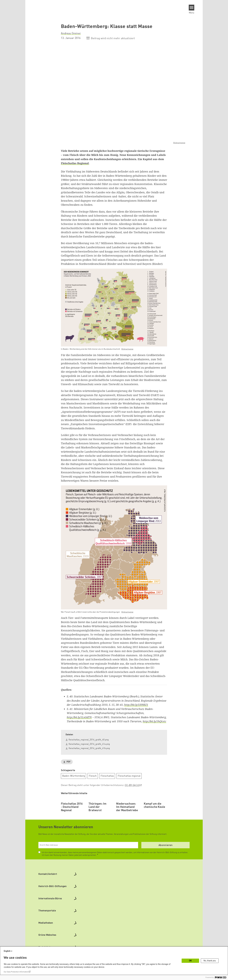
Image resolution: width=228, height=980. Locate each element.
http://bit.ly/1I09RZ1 (136, 705)
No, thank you (210, 961)
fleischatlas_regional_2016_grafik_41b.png (89, 748)
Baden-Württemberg (74, 776)
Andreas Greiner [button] (71, 34)
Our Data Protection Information (16, 972)
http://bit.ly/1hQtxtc (154, 721)
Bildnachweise (179, 143)
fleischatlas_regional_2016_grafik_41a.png (89, 744)
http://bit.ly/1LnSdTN (79, 717)
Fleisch (93, 776)
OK (190, 961)
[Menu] (192, 8)
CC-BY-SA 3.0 (132, 785)
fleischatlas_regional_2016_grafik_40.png (89, 740)
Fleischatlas (107, 776)
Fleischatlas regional (129, 776)
